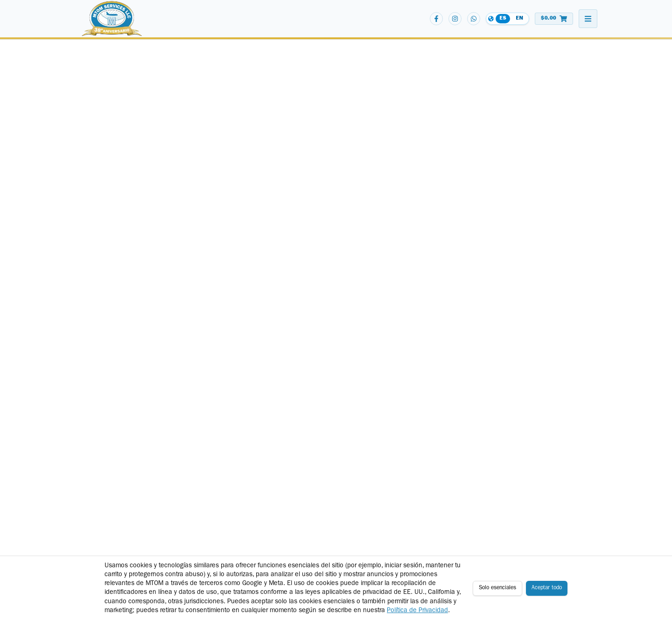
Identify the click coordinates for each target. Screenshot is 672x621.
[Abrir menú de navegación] (588, 19)
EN (519, 18)
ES (503, 18)
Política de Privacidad (417, 611)
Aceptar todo (547, 588)
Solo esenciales (497, 588)
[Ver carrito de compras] (554, 19)
